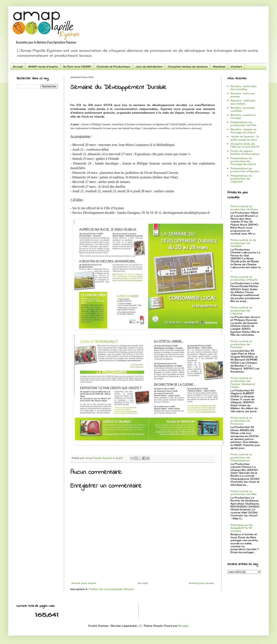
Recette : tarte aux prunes (243, 95)
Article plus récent (84, 583)
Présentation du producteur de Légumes (241, 179)
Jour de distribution (149, 67)
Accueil (18, 67)
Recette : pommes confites (243, 109)
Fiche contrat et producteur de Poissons (241, 421)
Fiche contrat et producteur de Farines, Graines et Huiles (243, 382)
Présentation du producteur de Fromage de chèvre (243, 161)
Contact (236, 67)
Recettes (219, 67)
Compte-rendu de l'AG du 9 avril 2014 (245, 145)
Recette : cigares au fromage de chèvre (244, 131)
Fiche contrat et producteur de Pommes (241, 344)
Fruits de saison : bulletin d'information (245, 152)
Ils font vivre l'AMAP (77, 67)
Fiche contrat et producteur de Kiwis (244, 208)
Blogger (183, 626)
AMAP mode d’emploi (43, 67)
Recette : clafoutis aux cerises (243, 102)
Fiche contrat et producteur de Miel (244, 493)
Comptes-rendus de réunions (188, 67)
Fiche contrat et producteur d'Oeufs (244, 278)
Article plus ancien (201, 583)
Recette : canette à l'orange (243, 116)
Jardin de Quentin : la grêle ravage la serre (245, 138)
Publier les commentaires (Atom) (111, 589)
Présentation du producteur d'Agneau (245, 170)
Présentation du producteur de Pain (243, 124)
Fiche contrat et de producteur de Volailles (243, 243)
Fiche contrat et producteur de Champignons (241, 457)
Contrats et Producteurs (113, 67)
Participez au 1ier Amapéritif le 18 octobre (242, 528)
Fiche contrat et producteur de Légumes (241, 310)
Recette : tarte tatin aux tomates (244, 88)
